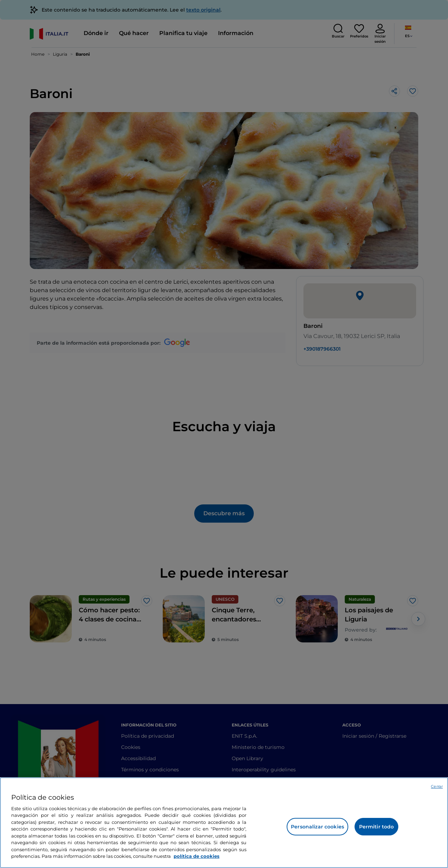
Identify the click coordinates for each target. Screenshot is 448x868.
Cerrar (437, 786)
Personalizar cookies (317, 827)
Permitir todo (377, 827)
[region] (224, 823)
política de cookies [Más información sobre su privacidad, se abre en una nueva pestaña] (197, 856)
